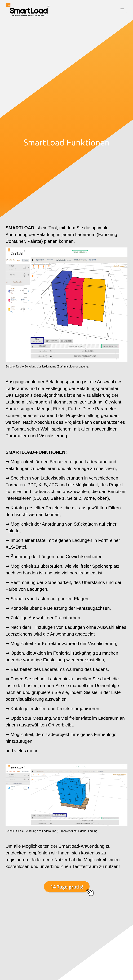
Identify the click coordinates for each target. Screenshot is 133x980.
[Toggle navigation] (122, 10)
